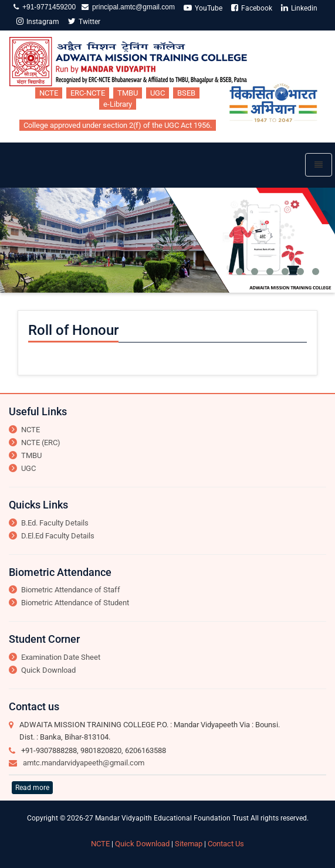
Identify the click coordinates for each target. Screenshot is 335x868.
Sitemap (189, 844)
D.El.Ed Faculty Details (58, 536)
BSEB (186, 93)
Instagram (38, 21)
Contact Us (226, 844)
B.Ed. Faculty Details (55, 523)
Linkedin (299, 8)
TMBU (128, 93)
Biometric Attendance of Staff (71, 590)
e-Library (118, 104)
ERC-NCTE (88, 93)
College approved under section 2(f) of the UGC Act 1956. (118, 125)
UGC (158, 93)
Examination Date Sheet (61, 657)
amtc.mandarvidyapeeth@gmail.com (84, 763)
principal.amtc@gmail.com (132, 7)
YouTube (203, 8)
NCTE (49, 93)
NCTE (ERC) (41, 443)
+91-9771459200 (47, 7)
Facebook (252, 8)
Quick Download (48, 670)
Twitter (84, 21)
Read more (32, 788)
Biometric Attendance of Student (75, 603)
